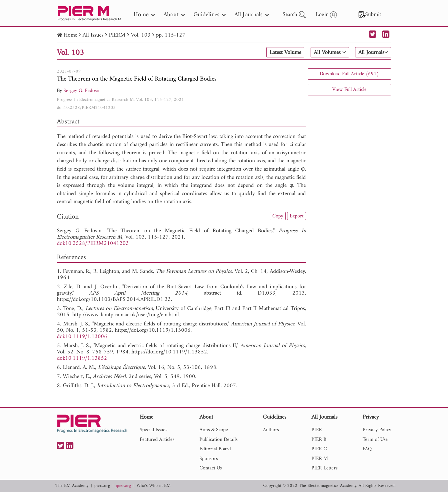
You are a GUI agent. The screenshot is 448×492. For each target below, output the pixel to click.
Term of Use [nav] (375, 440)
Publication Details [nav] (218, 440)
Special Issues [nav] (153, 430)
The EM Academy (72, 486)
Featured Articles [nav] (157, 440)
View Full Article (349, 90)
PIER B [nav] (319, 440)
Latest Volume (285, 53)
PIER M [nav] (320, 459)
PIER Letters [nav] (324, 468)
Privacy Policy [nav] (377, 430)
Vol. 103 (141, 35)
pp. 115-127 (171, 35)
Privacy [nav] (371, 418)
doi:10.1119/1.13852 (82, 358)
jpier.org (123, 486)
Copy (278, 216)
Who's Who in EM (154, 486)
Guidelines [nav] (210, 15)
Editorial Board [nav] (215, 449)
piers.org (102, 486)
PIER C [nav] (319, 449)
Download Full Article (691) (349, 74)
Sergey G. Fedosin (82, 91)
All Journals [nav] (252, 15)
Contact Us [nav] (211, 468)
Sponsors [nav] (209, 459)
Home (70, 35)
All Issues (93, 35)
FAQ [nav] (367, 449)
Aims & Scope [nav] (214, 430)
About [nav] (174, 15)
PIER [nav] (317, 430)
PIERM (117, 35)
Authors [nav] (271, 430)
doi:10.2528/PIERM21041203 (86, 108)
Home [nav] (144, 15)
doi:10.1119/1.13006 (82, 337)
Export (297, 216)
